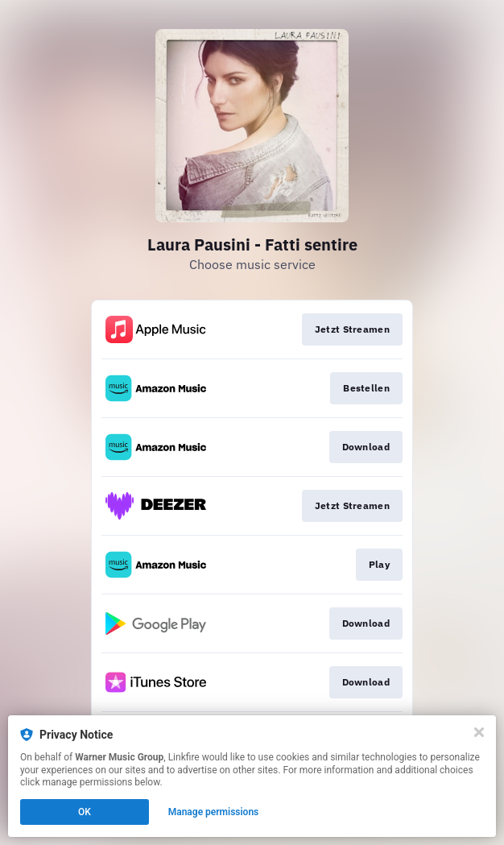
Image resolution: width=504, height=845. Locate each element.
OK (85, 812)
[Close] (479, 732)
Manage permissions (214, 812)
